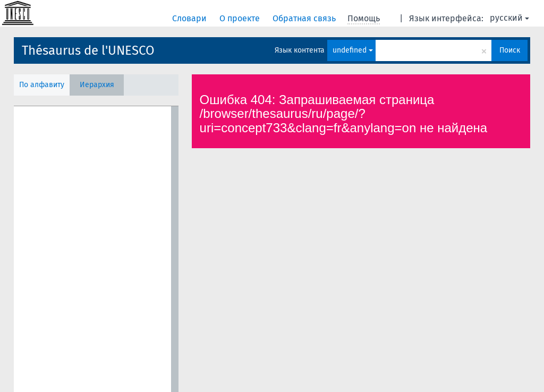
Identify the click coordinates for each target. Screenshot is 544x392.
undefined (353, 50)
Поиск (510, 50)
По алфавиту (42, 85)
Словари (190, 18)
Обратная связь (305, 18)
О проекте (241, 18)
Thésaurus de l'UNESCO (88, 50)
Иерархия (97, 85)
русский (509, 18)
